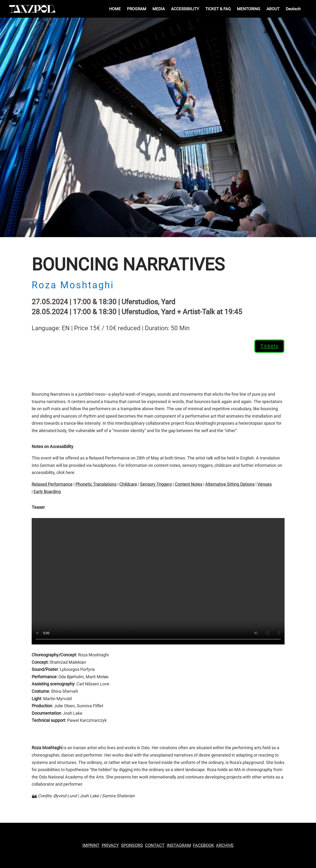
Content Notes (189, 484)
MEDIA (159, 9)
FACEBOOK (203, 845)
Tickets (269, 346)
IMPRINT (91, 845)
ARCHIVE (225, 845)
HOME (115, 9)
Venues (265, 484)
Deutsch (293, 9)
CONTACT (155, 845)
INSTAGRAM (179, 845)
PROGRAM (137, 9)
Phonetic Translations (96, 484)
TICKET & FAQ (218, 9)
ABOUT (273, 9)
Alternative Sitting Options (230, 484)
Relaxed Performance (52, 484)
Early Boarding (47, 491)
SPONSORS (132, 845)
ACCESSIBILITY (185, 9)
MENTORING (249, 9)
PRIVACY (110, 845)
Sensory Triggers (156, 484)
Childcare (128, 484)
